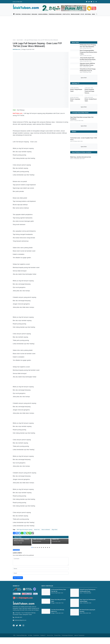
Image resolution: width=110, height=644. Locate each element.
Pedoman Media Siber (22, 635)
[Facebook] (14, 625)
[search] (96, 14)
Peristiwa (18, 14)
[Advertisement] (55, 27)
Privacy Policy (57, 635)
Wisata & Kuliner (75, 14)
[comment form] (41, 561)
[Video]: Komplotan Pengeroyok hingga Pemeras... (89, 119)
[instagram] (94, 2)
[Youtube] (20, 625)
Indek (93, 14)
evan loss (37, 529)
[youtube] (91, 2)
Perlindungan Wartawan (67, 635)
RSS (14, 635)
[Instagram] (23, 625)
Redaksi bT (43, 635)
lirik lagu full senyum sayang (25, 529)
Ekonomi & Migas (26, 14)
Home (14, 40)
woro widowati (46, 529)
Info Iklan (30, 635)
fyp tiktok (55, 529)
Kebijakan (34, 14)
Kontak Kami (36, 635)
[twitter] (89, 2)
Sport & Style (66, 14)
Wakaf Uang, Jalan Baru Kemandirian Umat (81, 221)
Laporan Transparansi (79, 635)
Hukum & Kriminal (43, 14)
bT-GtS (82, 14)
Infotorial (88, 14)
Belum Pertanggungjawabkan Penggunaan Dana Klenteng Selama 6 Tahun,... (88, 56)
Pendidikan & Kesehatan (55, 14)
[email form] (41, 573)
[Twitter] (17, 625)
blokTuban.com (16, 49)
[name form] (41, 569)
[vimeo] (96, 2)
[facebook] (87, 2)
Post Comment (18, 578)
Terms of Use (50, 635)
